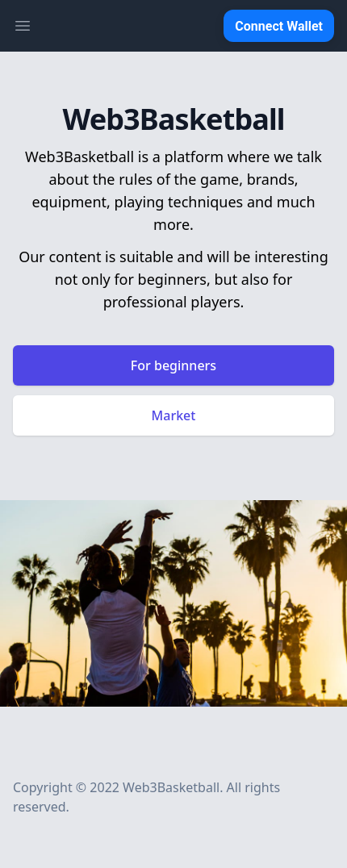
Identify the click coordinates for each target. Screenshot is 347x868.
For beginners (173, 365)
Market (174, 415)
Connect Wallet (279, 26)
